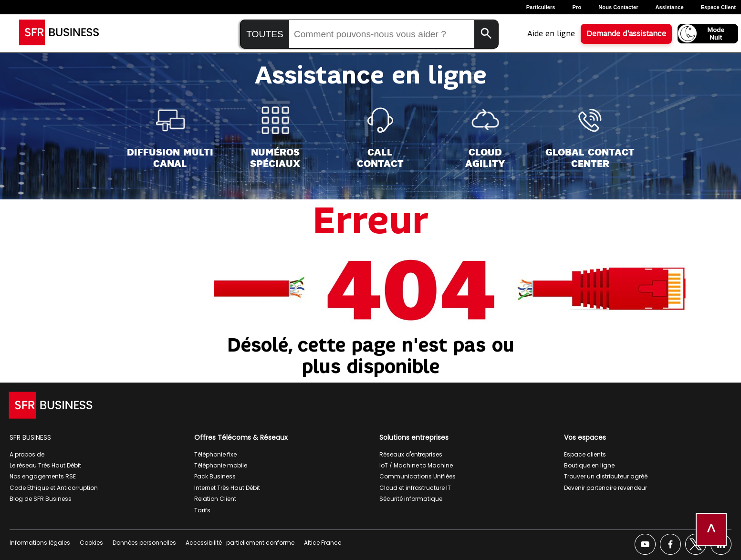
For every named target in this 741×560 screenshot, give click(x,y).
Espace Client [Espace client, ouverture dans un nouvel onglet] (718, 7)
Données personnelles (144, 543)
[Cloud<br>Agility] (485, 138)
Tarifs (202, 510)
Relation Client (215, 499)
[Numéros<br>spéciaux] (275, 138)
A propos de (27, 454)
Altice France (323, 543)
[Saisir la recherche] (382, 34)
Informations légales (40, 543)
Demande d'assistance (626, 34)
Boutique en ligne (589, 465)
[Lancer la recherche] (486, 34)
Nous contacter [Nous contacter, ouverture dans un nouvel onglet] (618, 7)
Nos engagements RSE (43, 476)
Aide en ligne (551, 34)
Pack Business (215, 476)
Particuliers (541, 7)
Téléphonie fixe (215, 454)
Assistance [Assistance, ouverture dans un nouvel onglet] (670, 7)
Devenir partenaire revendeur (605, 488)
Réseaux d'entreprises (411, 454)
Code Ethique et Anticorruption (54, 488)
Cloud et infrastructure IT (415, 488)
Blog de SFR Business (41, 499)
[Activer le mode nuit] (708, 34)
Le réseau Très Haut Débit (45, 465)
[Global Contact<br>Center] (590, 138)
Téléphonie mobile (221, 465)
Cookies (91, 543)
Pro (577, 7)
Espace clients (585, 454)
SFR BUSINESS (30, 437)
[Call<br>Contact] (380, 138)
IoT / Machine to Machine (416, 465)
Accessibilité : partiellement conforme (240, 543)
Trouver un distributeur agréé (606, 476)
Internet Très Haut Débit (227, 488)
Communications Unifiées (417, 476)
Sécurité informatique (411, 499)
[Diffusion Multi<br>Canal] (170, 138)
